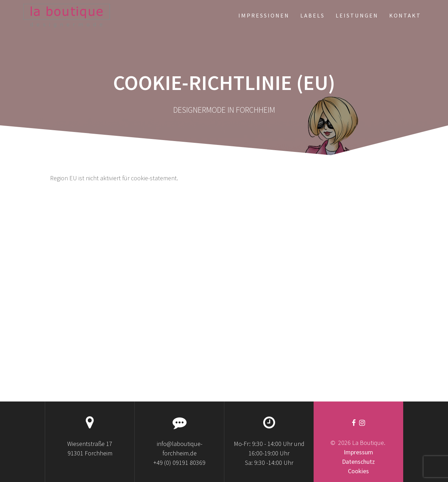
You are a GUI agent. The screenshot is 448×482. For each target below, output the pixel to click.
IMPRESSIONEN (264, 15)
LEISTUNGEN (357, 15)
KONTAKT (405, 15)
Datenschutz (358, 462)
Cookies (358, 471)
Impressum (358, 452)
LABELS (313, 15)
